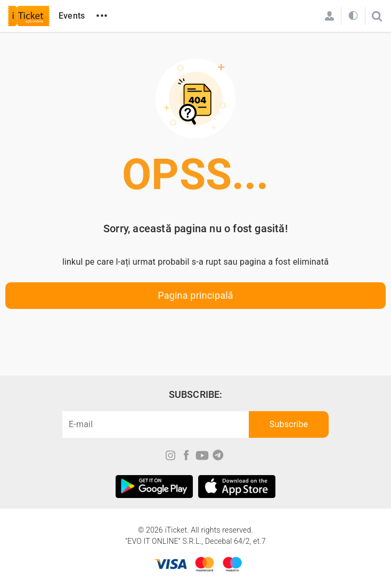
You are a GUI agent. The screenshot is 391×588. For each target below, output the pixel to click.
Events (72, 16)
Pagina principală (195, 295)
